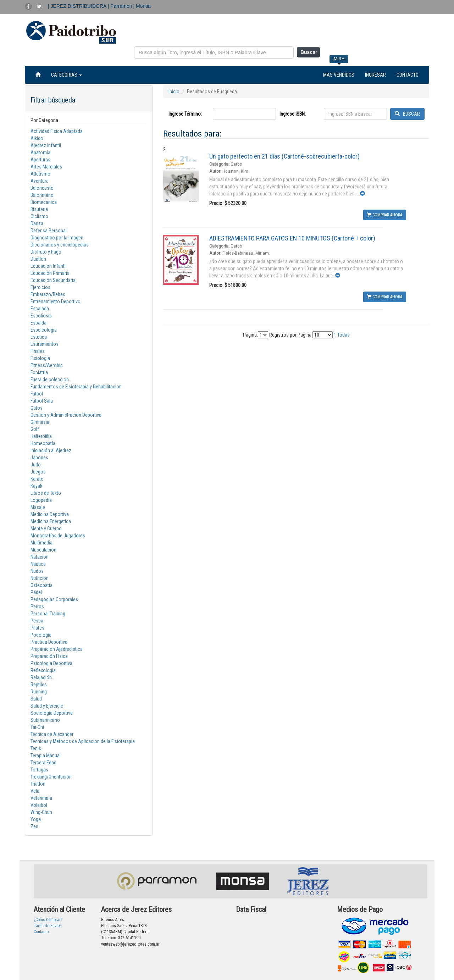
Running (39, 692)
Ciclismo (39, 216)
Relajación (41, 677)
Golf (35, 429)
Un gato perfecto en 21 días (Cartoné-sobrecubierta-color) (284, 156)
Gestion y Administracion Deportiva (66, 415)
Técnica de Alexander (52, 734)
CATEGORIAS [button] (67, 75)
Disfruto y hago (46, 252)
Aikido (37, 138)
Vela (35, 791)
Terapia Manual (46, 755)
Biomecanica (44, 202)
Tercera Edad (43, 763)
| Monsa (142, 6)
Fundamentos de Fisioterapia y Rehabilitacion (76, 387)
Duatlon (38, 259)
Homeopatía (43, 443)
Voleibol (39, 805)
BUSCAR (407, 114)
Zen (34, 826)
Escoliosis (41, 316)
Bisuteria (39, 209)
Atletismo (40, 174)
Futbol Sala (42, 401)
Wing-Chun (41, 812)
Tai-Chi (37, 727)
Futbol (37, 394)
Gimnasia (40, 422)
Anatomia (40, 153)
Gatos (37, 408)
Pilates (37, 628)
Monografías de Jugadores (58, 536)
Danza (37, 223)
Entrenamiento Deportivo (56, 301)
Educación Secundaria (53, 280)
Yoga (36, 819)
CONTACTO (408, 75)
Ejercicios (40, 287)
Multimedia (41, 543)
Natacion (40, 557)
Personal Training (48, 614)
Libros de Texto (46, 493)
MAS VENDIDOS (339, 75)
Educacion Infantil (49, 266)
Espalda (38, 323)
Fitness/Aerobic (47, 365)
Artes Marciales (46, 167)
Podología (41, 635)
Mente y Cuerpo (46, 528)
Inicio (174, 92)
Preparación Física (49, 656)
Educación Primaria (50, 273)
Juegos (38, 472)
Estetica (39, 337)
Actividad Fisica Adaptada (57, 131)
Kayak (36, 486)
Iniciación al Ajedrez (51, 450)
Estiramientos (45, 344)
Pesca (37, 621)
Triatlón (38, 784)
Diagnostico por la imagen (57, 238)
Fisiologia (40, 358)
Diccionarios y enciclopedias (60, 245)
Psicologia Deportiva (51, 663)
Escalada (40, 309)
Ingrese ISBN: (293, 114)
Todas (344, 335)
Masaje (38, 507)
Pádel (36, 592)
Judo (36, 465)
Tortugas (39, 770)
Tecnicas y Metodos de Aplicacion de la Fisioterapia (83, 741)
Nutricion (40, 578)
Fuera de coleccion (50, 380)
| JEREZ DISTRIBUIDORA (78, 6)
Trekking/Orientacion (51, 777)
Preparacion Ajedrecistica (57, 649)
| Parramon (120, 6)
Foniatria (39, 372)
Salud (36, 699)
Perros (37, 607)
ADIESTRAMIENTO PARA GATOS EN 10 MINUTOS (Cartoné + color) (292, 238)
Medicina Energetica (51, 521)
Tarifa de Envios (48, 926)
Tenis (36, 748)
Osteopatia (41, 585)
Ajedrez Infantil (46, 145)
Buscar (309, 52)
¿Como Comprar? (48, 920)
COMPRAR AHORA (385, 215)
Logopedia (41, 500)
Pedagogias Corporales (54, 599)
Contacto (41, 932)
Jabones (39, 458)
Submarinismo (45, 720)
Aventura (40, 181)
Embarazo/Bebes (48, 294)
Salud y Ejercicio (47, 706)
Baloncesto (42, 188)
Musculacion (43, 550)
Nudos (37, 571)
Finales (38, 351)
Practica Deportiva (49, 642)
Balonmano (42, 195)
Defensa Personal (49, 231)
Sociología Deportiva (52, 713)
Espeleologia (44, 330)
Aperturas (40, 160)
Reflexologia (43, 670)
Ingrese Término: (185, 114)
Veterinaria (41, 798)
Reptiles (39, 685)
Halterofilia (41, 436)
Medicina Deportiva (50, 514)
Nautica (38, 564)
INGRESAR (375, 75)
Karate (37, 479)
